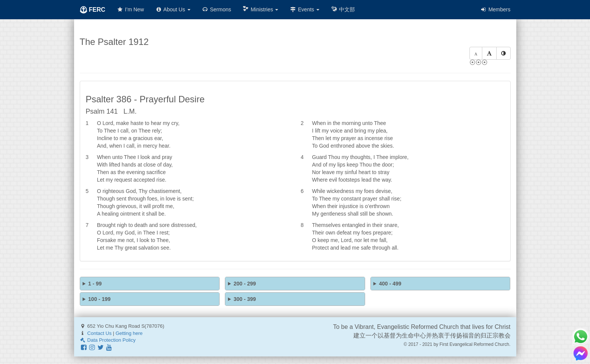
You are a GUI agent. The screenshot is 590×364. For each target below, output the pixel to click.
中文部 (343, 9)
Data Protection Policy (108, 340)
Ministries (260, 9)
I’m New (130, 9)
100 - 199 (99, 299)
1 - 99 (95, 284)
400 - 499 (390, 284)
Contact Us (99, 333)
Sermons (217, 9)
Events (304, 9)
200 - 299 (245, 284)
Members (495, 9)
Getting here (129, 333)
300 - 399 (245, 299)
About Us (173, 9)
